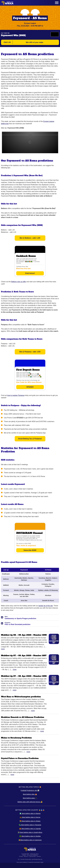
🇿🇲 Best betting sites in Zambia (30, 836)
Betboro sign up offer (19, 282)
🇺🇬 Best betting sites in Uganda (30, 829)
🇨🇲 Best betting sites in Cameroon (30, 840)
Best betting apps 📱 (30, 798)
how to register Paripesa (16, 395)
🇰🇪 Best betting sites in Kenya (30, 817)
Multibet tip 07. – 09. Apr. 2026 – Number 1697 (24, 656)
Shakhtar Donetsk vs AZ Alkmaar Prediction (23, 717)
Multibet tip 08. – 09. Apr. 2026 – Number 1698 (24, 635)
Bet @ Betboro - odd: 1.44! (30, 238)
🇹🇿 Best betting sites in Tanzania (30, 825)
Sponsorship (32, 856)
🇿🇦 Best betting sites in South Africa (30, 832)
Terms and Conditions (32, 855)
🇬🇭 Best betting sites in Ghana (30, 821)
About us (26, 856)
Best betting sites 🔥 (30, 794)
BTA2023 (30, 387)
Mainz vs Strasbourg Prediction (16, 738)
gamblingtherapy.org (37, 859)
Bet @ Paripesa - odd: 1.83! (30, 352)
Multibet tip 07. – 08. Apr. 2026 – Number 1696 (24, 676)
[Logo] (7, 3)
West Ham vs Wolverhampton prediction (21, 697)
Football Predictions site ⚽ (30, 790)
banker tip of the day (46, 606)
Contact (21, 856)
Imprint (24, 855)
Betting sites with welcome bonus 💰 (30, 802)
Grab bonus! (30, 273)
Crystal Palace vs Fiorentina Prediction (20, 758)
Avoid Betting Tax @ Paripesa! (30, 439)
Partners (39, 856)
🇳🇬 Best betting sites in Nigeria (30, 813)
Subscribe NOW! (30, 550)
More (3, 649)
